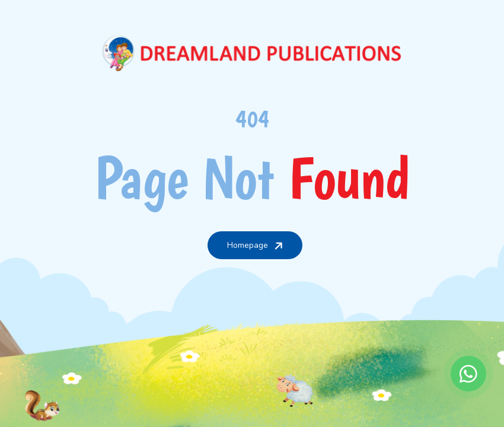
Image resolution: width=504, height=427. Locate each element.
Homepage (256, 245)
